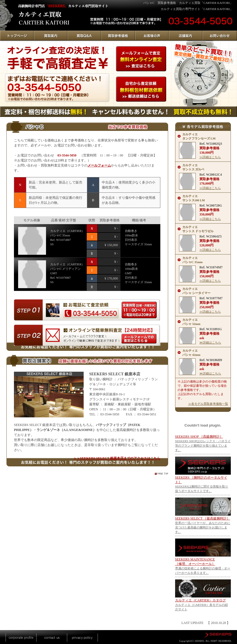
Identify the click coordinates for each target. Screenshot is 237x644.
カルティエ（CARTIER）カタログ (201, 600)
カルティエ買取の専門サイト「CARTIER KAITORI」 (197, 9)
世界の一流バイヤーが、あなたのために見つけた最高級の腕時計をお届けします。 (203, 527)
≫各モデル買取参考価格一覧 (208, 404)
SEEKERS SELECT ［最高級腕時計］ (203, 518)
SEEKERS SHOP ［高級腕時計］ (199, 437)
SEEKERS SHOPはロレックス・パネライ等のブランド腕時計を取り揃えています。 (203, 445)
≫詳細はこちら (210, 157)
